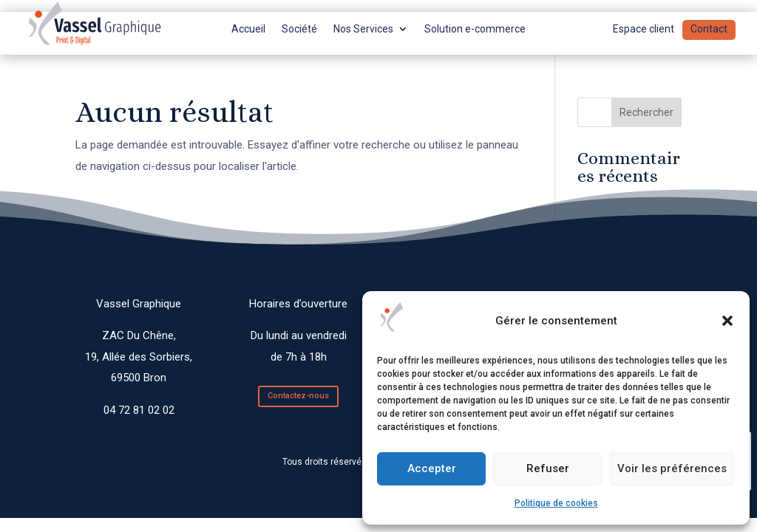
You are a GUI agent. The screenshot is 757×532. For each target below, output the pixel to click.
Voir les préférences (672, 468)
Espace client (644, 29)
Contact (709, 29)
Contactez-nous (298, 396)
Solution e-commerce (475, 29)
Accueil (248, 29)
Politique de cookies (556, 503)
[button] (727, 321)
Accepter (432, 468)
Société (299, 29)
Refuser (548, 468)
